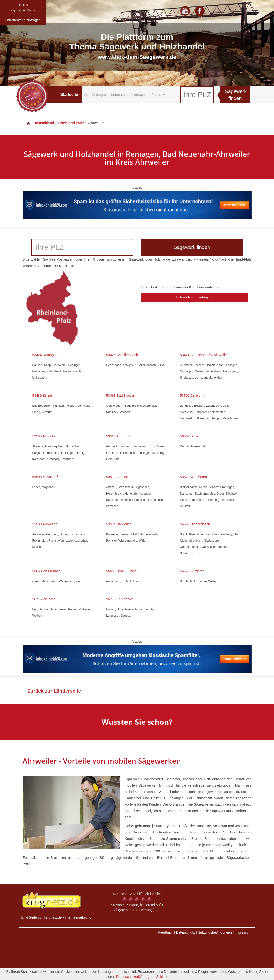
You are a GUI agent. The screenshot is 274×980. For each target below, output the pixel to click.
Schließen (164, 977)
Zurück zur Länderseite (54, 691)
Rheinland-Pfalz (71, 123)
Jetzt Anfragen (95, 95)
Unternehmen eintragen (129, 95)
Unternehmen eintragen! (194, 297)
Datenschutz (185, 932)
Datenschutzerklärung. (133, 977)
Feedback (166, 932)
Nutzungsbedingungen (215, 932)
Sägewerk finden (236, 95)
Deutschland (40, 123)
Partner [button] (158, 95)
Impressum (243, 932)
